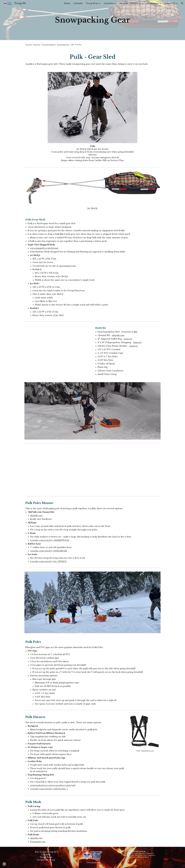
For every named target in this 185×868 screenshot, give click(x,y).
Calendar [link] (78, 3)
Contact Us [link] (170, 3)
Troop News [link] (92, 3)
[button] (182, 3)
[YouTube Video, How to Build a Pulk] (58, 348)
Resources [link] (136, 3)
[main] (92, 20)
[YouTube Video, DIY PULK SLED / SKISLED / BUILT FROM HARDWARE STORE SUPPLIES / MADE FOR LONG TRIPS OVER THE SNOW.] (92, 470)
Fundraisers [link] (153, 3)
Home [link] (67, 3)
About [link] (122, 3)
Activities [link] (109, 3)
